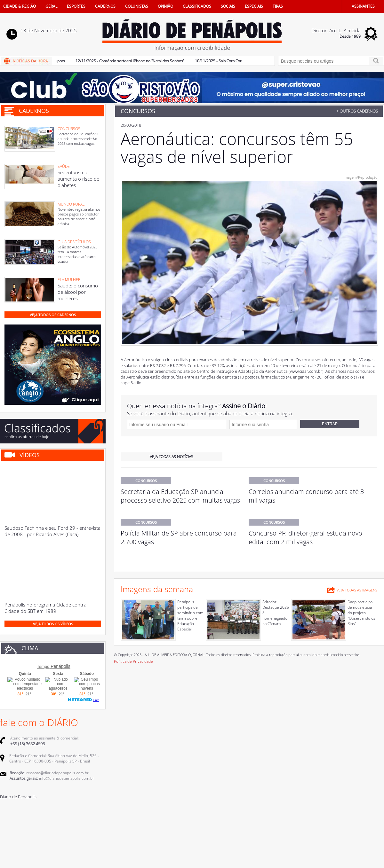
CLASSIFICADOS (197, 6)
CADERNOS (105, 6)
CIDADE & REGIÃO (20, 6)
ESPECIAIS (254, 6)
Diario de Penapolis (18, 797)
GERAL (51, 6)
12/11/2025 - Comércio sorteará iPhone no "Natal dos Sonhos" (132, 61)
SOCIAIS (228, 6)
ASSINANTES (363, 6)
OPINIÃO (165, 6)
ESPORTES (76, 6)
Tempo (43, 666)
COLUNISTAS (137, 6)
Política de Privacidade (133, 661)
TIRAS (278, 6)
